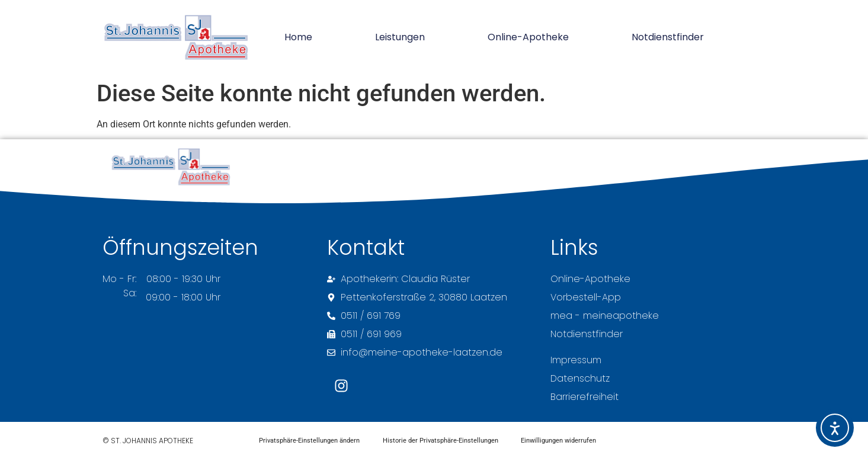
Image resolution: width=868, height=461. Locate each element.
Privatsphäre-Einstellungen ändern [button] (309, 441)
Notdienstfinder (668, 37)
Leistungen (400, 37)
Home (298, 37)
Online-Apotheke (528, 37)
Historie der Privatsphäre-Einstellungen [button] (441, 441)
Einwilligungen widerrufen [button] (560, 441)
